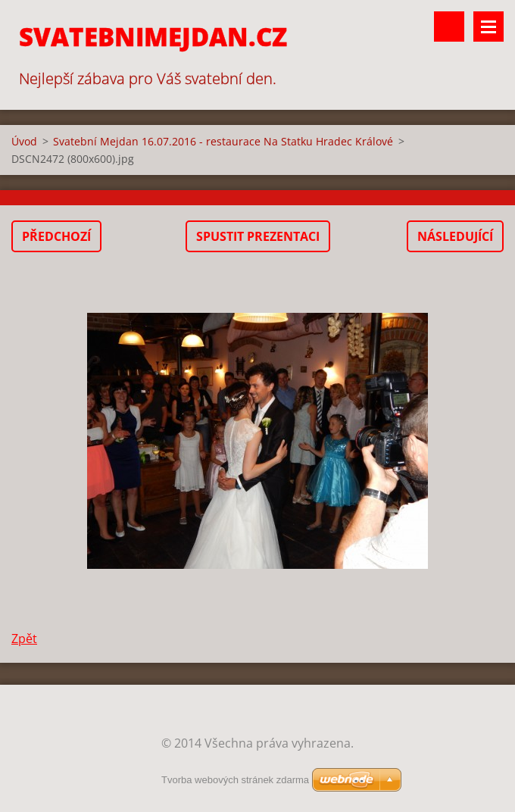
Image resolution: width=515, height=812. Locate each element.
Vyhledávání (449, 27)
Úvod (24, 141)
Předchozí (56, 236)
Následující (455, 236)
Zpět (24, 639)
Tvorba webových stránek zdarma (235, 780)
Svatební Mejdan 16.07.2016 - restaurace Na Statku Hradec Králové (223, 141)
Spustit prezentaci (258, 236)
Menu (488, 27)
